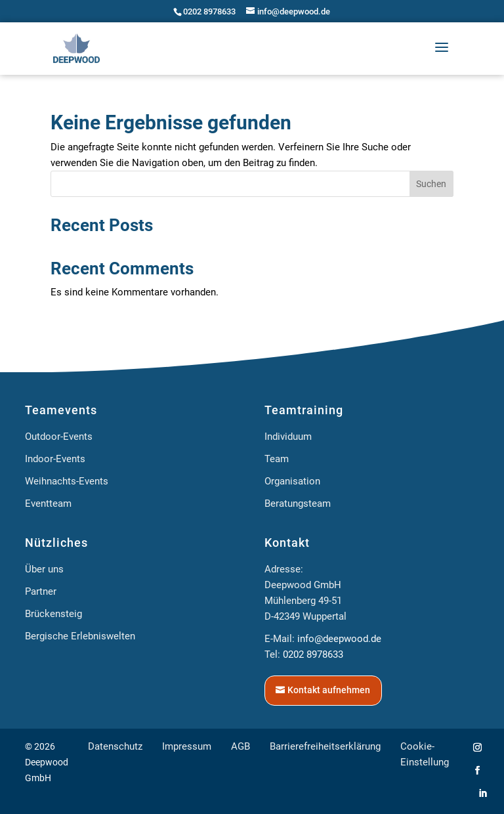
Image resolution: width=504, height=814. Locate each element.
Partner (41, 591)
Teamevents (61, 410)
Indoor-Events (55, 459)
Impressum (187, 746)
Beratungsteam (298, 503)
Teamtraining (304, 410)
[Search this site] (252, 184)
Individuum (288, 437)
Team (277, 459)
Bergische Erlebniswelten (80, 636)
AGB (241, 746)
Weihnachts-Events (67, 481)
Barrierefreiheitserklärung (325, 746)
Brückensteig (53, 614)
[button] (442, 48)
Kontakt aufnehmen (329, 690)
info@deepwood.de (339, 639)
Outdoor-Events (59, 437)
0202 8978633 (209, 11)
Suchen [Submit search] (431, 184)
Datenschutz (115, 746)
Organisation (292, 481)
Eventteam (48, 503)
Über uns (44, 569)
